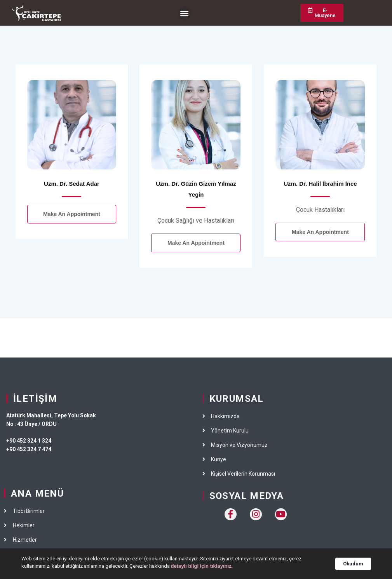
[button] (185, 13)
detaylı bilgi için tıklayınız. (202, 569)
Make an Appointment (72, 214)
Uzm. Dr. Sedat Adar (72, 184)
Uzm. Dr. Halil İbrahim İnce (320, 184)
